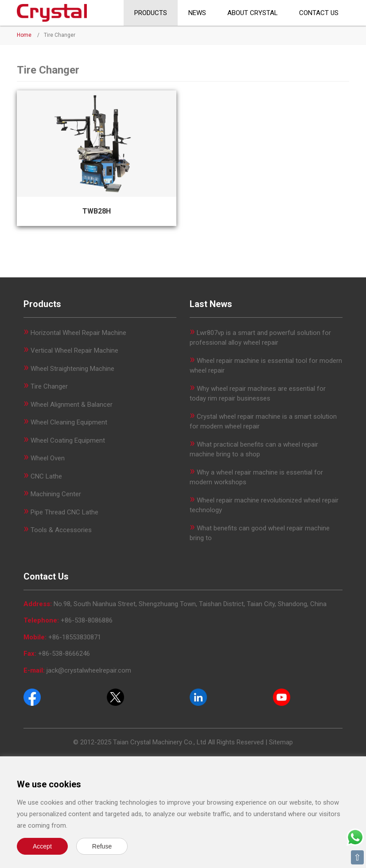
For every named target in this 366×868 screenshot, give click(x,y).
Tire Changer (49, 386)
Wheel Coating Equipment (68, 440)
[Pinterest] (198, 697)
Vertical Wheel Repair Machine (74, 350)
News (197, 13)
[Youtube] (282, 697)
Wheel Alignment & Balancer (72, 405)
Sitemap (281, 742)
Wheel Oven (48, 458)
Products (151, 13)
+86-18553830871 (75, 637)
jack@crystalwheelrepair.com (89, 670)
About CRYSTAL (253, 13)
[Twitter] (115, 697)
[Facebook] (32, 697)
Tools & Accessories (61, 530)
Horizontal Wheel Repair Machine (78, 333)
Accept (42, 846)
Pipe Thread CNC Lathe (64, 512)
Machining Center (56, 494)
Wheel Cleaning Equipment (69, 422)
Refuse (102, 846)
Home (24, 35)
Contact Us (319, 13)
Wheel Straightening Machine (72, 369)
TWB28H (97, 211)
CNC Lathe (46, 476)
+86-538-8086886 (87, 620)
